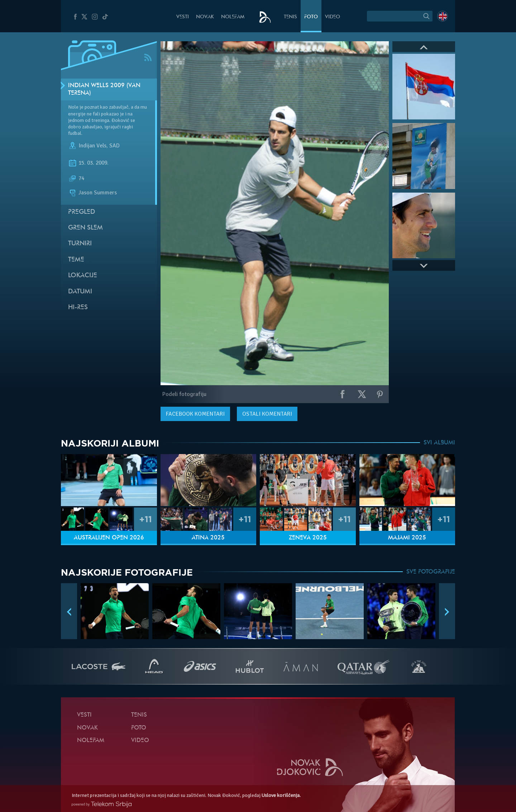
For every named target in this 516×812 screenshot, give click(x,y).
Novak (205, 17)
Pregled (82, 212)
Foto (311, 17)
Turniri (80, 244)
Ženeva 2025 (308, 538)
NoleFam (233, 17)
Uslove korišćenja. (281, 795)
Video (333, 17)
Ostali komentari (267, 414)
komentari (195, 414)
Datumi (80, 292)
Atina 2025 (208, 538)
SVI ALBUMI (439, 443)
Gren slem (85, 228)
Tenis (290, 17)
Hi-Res (78, 308)
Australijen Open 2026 (109, 538)
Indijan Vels (92, 146)
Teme (76, 260)
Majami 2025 (407, 538)
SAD (114, 146)
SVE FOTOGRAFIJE (431, 572)
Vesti (183, 17)
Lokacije (83, 276)
